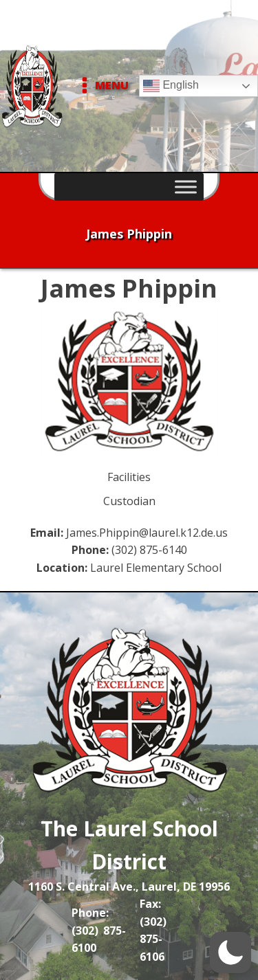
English (171, 86)
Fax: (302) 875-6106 (153, 930)
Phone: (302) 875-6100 (99, 930)
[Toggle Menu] (186, 187)
